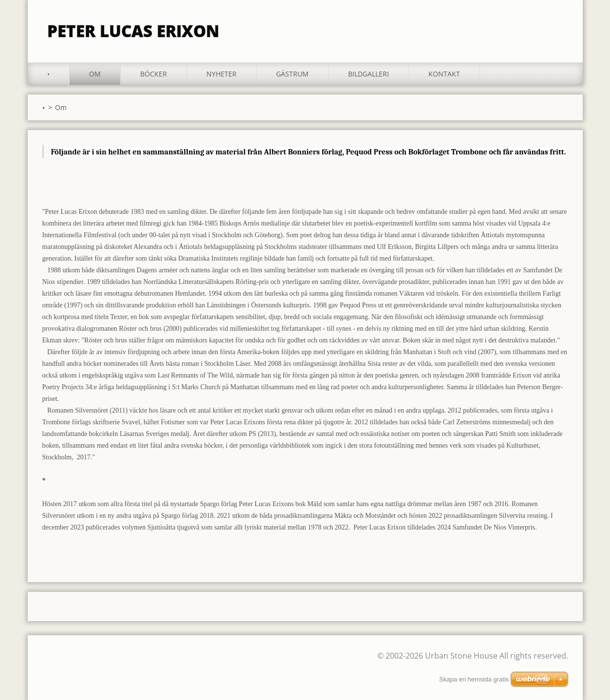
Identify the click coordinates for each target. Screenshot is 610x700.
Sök (557, 28)
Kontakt (444, 74)
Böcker (154, 74)
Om (95, 74)
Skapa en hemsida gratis (474, 679)
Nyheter (222, 74)
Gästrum (292, 74)
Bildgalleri (369, 74)
